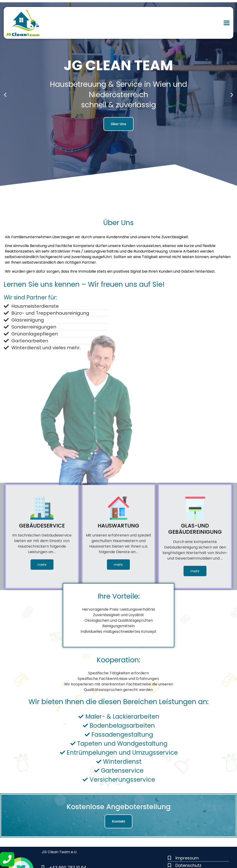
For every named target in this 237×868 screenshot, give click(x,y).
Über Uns (119, 124)
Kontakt (118, 821)
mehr (42, 565)
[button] (5, 95)
